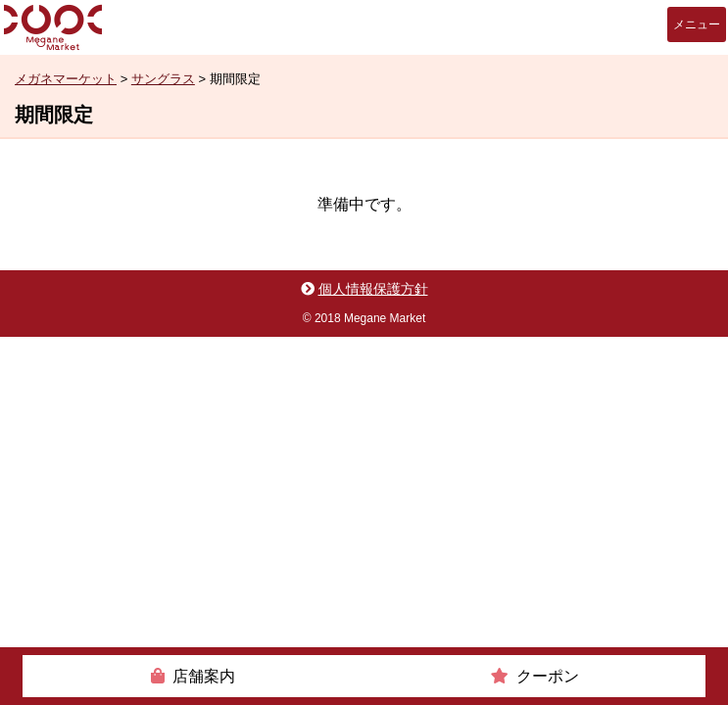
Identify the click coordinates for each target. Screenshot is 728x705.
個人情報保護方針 (373, 289)
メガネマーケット (53, 27)
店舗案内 (204, 676)
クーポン (548, 676)
